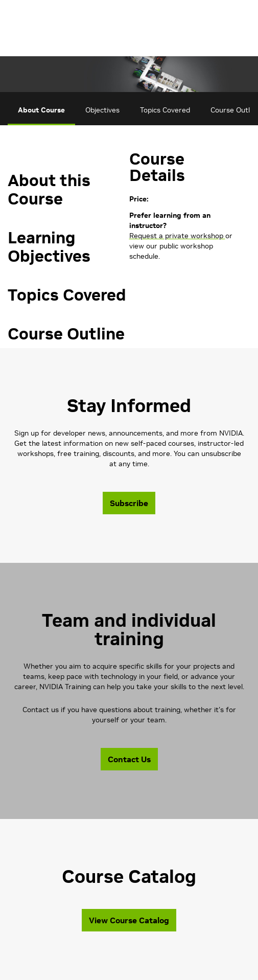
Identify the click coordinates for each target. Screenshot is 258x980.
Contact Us (129, 759)
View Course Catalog (129, 920)
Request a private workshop (177, 236)
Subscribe (129, 503)
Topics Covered (165, 110)
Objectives (102, 110)
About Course (41, 110)
